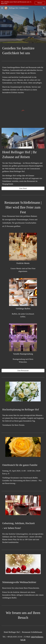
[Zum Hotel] (23, 188)
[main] (23, 51)
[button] (2, 8)
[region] (23, 3)
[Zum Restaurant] (23, 371)
